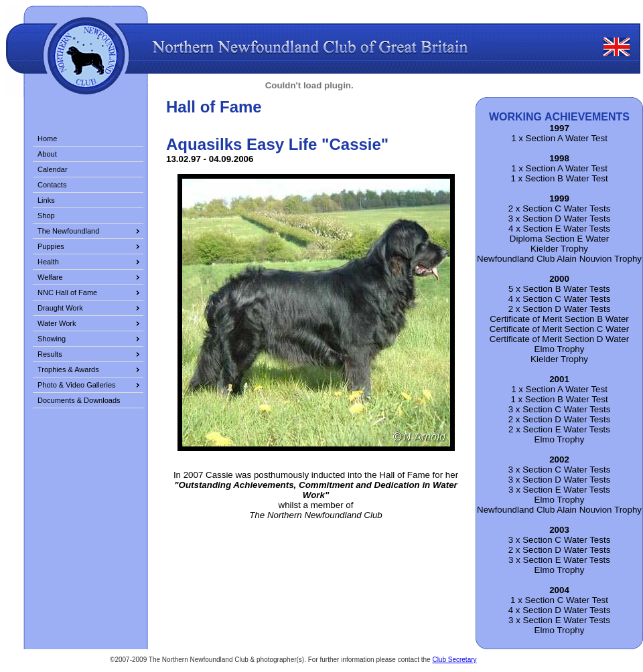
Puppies (51, 246)
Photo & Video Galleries (77, 385)
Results (50, 354)
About (47, 154)
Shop (46, 216)
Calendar (53, 169)
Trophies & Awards (68, 369)
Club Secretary (454, 660)
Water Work (57, 323)
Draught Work (60, 308)
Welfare (50, 277)
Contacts (52, 185)
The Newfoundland (68, 231)
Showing (52, 339)
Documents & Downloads (79, 400)
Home (47, 139)
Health (48, 262)
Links (46, 200)
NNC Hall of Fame (67, 292)
